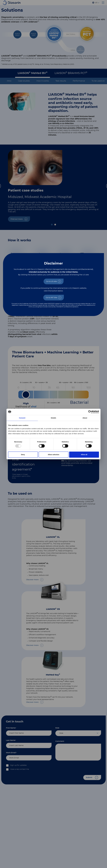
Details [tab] (53, 418)
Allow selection (53, 455)
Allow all (84, 455)
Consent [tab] (22, 418)
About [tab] (85, 418)
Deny (23, 455)
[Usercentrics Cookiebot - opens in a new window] (90, 412)
